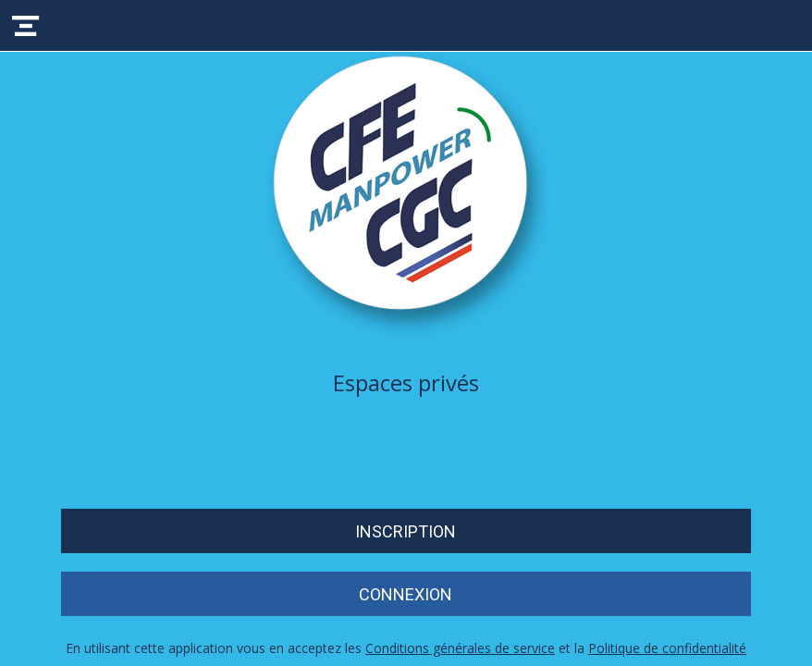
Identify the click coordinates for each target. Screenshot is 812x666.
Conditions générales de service (460, 648)
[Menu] (26, 26)
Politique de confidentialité (667, 648)
